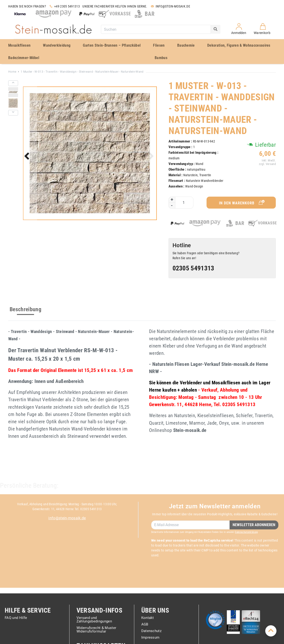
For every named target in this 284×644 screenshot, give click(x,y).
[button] (28, 157)
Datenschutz (152, 631)
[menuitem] (22, 45)
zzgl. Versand (267, 164)
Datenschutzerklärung (246, 532)
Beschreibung (25, 309)
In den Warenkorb (242, 202)
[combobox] (156, 29)
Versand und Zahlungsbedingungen (94, 620)
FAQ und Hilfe (16, 618)
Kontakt (148, 618)
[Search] (215, 29)
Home (12, 72)
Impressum (150, 638)
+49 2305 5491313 (64, 6)
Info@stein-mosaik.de (170, 6)
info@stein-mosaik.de (67, 518)
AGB (145, 625)
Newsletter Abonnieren (254, 525)
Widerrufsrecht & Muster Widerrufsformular (96, 630)
